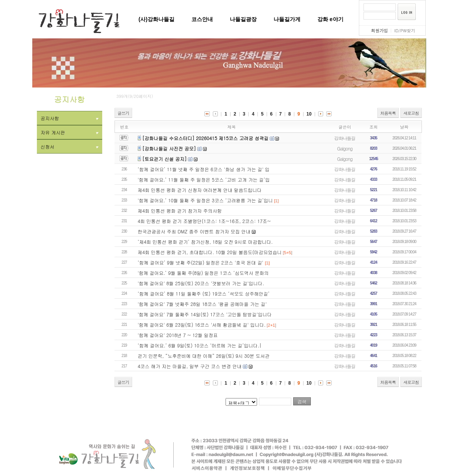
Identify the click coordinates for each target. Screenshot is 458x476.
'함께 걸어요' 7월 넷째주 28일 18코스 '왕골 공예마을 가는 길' (202, 304)
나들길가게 (287, 19)
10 (309, 114)
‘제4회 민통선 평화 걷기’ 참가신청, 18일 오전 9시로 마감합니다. (205, 242)
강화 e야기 (330, 19)
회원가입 (379, 31)
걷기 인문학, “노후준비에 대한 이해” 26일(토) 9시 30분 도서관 (203, 356)
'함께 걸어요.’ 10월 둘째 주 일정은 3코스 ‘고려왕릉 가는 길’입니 (205, 200)
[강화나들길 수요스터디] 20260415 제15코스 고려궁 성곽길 (205, 138)
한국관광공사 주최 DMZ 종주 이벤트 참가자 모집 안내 (194, 231)
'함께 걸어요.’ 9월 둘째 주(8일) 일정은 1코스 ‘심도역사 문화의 (203, 273)
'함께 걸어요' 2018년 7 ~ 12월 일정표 (178, 335)
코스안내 (202, 19)
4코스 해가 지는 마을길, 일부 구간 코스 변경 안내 (190, 366)
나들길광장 (243, 19)
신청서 (70, 146)
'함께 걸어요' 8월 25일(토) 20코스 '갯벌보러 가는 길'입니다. (201, 283)
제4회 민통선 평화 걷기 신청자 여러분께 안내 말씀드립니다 (200, 190)
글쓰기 (123, 113)
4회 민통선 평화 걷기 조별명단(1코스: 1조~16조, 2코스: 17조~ (204, 221)
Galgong (345, 148)
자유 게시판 (70, 132)
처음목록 (388, 113)
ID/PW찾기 (405, 31)
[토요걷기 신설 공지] (164, 159)
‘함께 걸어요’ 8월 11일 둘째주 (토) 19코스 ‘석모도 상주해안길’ (203, 293)
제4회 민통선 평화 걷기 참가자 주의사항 (180, 211)
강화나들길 (345, 138)
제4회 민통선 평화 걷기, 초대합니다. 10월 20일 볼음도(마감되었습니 (210, 252)
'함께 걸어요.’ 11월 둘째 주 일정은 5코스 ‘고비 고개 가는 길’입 (204, 179)
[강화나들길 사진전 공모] (169, 148)
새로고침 (411, 113)
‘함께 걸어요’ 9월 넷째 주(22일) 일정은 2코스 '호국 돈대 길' (201, 262)
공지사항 (70, 118)
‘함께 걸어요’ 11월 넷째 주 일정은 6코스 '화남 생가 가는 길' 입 (203, 169)
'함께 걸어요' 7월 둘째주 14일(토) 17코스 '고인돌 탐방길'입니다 (205, 314)
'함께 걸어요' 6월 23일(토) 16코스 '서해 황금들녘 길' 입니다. (202, 325)
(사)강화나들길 (157, 19)
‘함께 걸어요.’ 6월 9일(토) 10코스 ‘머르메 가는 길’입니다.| (200, 345)
